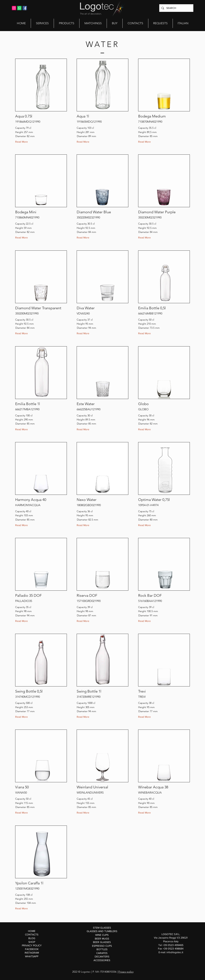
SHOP (32, 942)
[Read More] (22, 142)
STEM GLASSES (102, 928)
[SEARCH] (176, 8)
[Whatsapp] (19, 8)
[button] (42, 23)
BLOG (32, 938)
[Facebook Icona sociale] (25, 8)
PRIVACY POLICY (32, 945)
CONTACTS (32, 934)
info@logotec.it (175, 952)
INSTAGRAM (32, 953)
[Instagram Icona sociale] (14, 8)
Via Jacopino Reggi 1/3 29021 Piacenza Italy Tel (171, 941)
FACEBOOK (32, 949)
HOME (32, 931)
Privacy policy (126, 972)
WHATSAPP (32, 956)
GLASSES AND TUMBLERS (102, 931)
